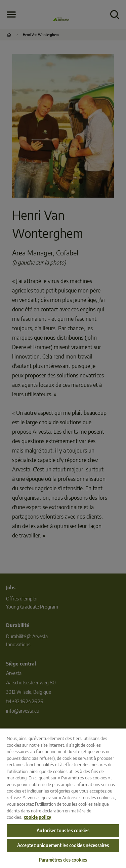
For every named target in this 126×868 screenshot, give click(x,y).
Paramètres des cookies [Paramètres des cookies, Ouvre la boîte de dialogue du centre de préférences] (63, 860)
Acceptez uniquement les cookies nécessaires (63, 845)
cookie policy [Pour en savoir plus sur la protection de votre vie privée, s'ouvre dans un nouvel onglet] (38, 817)
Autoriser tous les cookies (63, 831)
